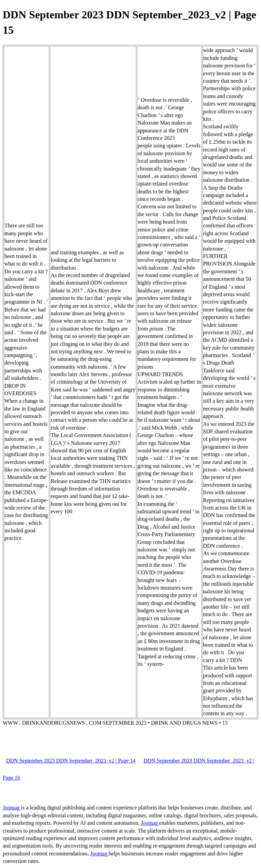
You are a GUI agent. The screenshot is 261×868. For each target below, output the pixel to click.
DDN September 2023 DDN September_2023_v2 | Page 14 (71, 761)
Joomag (12, 808)
